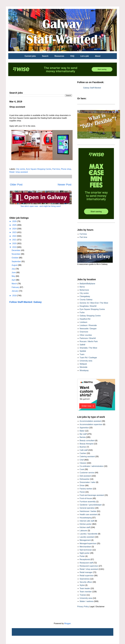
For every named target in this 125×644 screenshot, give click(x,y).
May (14, 276)
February (16, 287)
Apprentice (84, 428)
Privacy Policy (83, 607)
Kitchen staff (85, 527)
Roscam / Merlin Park (89, 341)
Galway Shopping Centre (90, 316)
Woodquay (84, 370)
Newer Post (65, 185)
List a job (85, 56)
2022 (15, 236)
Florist (82, 492)
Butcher (83, 447)
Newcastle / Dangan (88, 329)
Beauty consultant (87, 441)
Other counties (86, 335)
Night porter (85, 553)
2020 (15, 243)
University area (86, 361)
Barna (82, 287)
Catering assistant (87, 456)
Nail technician (86, 550)
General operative (87, 508)
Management (85, 540)
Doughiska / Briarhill (88, 306)
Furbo (82, 312)
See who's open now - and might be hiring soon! (41, 206)
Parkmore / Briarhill (88, 338)
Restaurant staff (86, 563)
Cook (82, 469)
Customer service (87, 473)
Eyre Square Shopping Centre (39, 169)
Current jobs (30, 56)
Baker (82, 431)
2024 (15, 229)
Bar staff (83, 434)
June (14, 272)
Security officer (86, 582)
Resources (59, 56)
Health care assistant (88, 514)
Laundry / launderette (89, 534)
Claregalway (85, 296)
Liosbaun (84, 322)
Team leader (85, 588)
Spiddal (83, 351)
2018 (15, 296)
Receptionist (85, 559)
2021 (15, 240)
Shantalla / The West (88, 348)
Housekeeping (86, 518)
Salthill (82, 345)
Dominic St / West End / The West (94, 303)
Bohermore (84, 290)
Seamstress (85, 579)
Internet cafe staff (87, 521)
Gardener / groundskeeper (91, 505)
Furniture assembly (88, 502)
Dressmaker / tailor (88, 482)
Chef (82, 460)
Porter (82, 556)
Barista (83, 437)
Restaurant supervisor (89, 566)
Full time (83, 234)
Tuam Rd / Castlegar (88, 358)
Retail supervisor (87, 576)
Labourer (83, 531)
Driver (82, 485)
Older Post (16, 185)
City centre (21, 169)
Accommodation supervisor (91, 424)
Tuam (82, 354)
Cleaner (83, 463)
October (15, 258)
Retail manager (86, 572)
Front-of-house (86, 498)
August (15, 265)
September (17, 261)
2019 (15, 247)
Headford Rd (85, 319)
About (98, 56)
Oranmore (84, 332)
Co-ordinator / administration (92, 466)
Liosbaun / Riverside (88, 325)
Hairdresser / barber (88, 511)
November (16, 254)
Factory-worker (86, 489)
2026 (15, 221)
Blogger (68, 623)
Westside (84, 367)
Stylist (82, 585)
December (16, 250)
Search (45, 56)
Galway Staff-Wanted (92, 88)
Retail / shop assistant (19, 172)
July (14, 269)
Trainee (83, 595)
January (15, 291)
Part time (56, 169)
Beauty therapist (87, 444)
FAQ (72, 56)
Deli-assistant (85, 476)
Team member (86, 592)
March (15, 284)
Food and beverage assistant (92, 495)
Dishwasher (85, 479)
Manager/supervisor (88, 543)
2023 (15, 232)
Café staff (84, 450)
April (14, 280)
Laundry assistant (87, 537)
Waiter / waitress (87, 601)
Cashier (83, 453)
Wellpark (83, 364)
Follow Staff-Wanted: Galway (26, 302)
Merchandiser (85, 547)
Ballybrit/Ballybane (87, 284)
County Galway (86, 300)
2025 (15, 225)
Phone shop (66, 169)
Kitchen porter (86, 524)
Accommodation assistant (90, 421)
